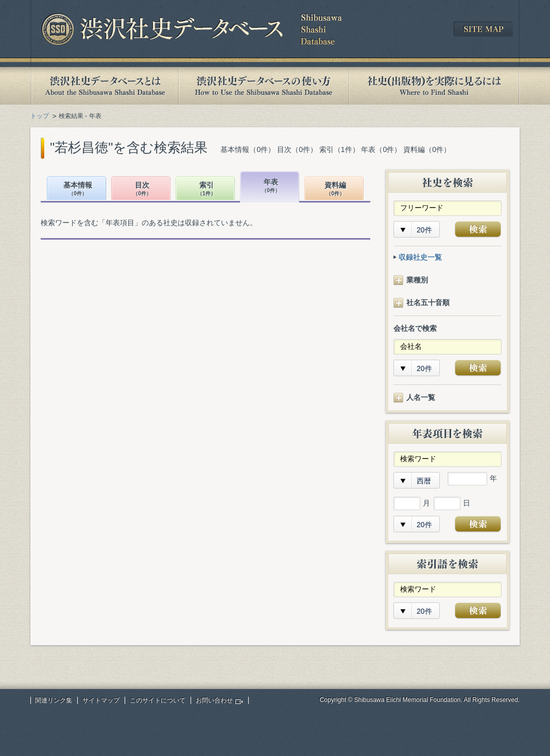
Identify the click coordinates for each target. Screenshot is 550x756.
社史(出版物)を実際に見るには (434, 86)
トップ (40, 116)
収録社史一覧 (420, 257)
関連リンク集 (54, 700)
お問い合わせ (214, 700)
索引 (207, 189)
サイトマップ (101, 700)
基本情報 (78, 189)
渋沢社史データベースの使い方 (264, 86)
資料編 (335, 189)
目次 (142, 189)
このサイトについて (158, 700)
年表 (271, 186)
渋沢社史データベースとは (104, 86)
